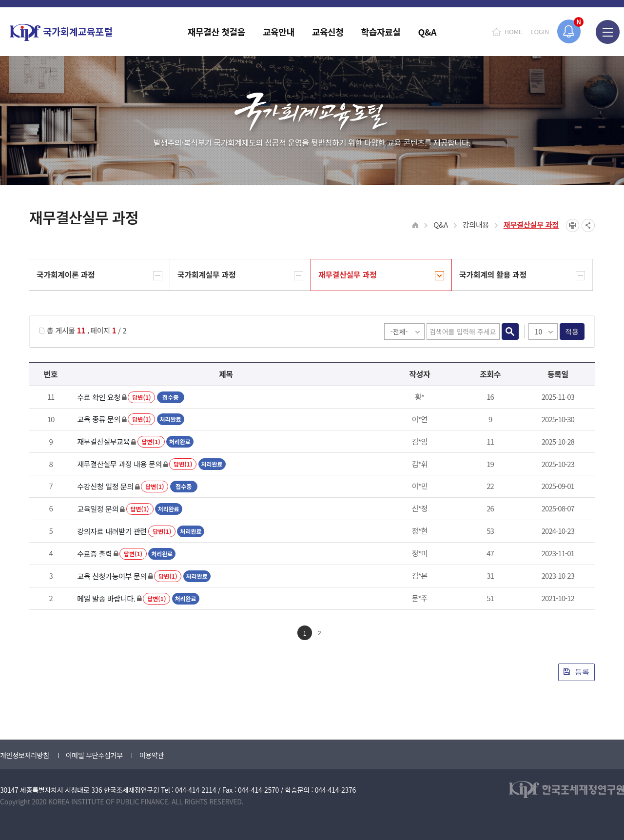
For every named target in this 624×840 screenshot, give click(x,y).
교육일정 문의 (98, 509)
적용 (572, 332)
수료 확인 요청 (99, 397)
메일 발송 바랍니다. (106, 598)
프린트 (573, 225)
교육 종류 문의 (99, 419)
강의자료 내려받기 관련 (112, 531)
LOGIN (540, 31)
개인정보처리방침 (25, 755)
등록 (576, 672)
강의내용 (476, 225)
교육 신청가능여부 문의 (112, 576)
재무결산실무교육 (103, 441)
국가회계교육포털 (61, 32)
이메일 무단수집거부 (94, 755)
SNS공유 (588, 225)
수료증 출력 (94, 554)
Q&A (441, 225)
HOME (513, 31)
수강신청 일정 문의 (105, 486)
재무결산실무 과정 (531, 225)
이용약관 (152, 755)
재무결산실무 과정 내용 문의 (119, 464)
